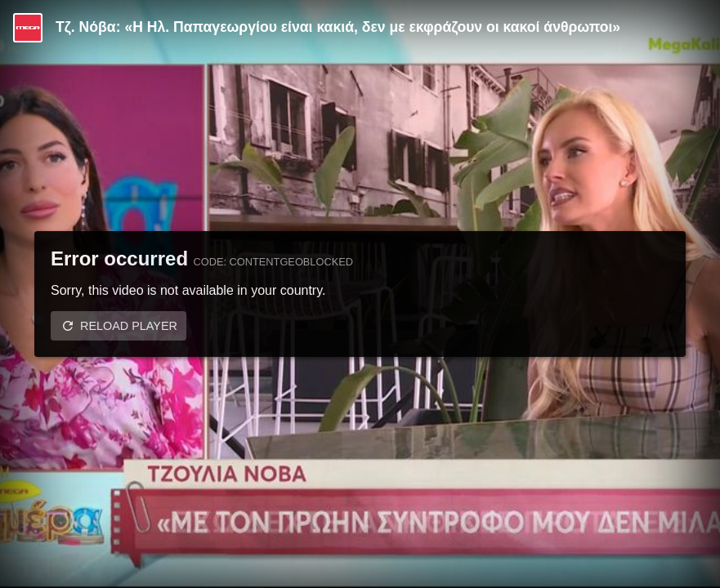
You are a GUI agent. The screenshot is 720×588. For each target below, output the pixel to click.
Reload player (129, 326)
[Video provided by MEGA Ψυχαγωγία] (28, 28)
